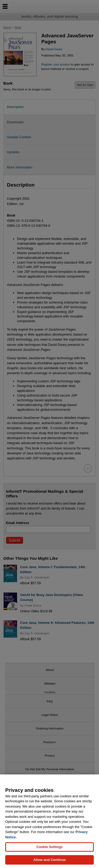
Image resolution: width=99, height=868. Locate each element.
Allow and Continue (49, 862)
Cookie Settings (49, 849)
